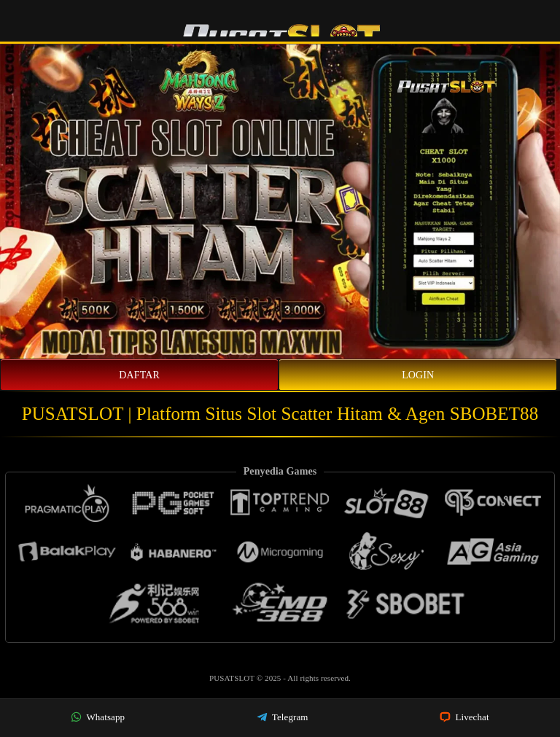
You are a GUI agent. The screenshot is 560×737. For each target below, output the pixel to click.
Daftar (139, 375)
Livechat (464, 717)
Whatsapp (98, 717)
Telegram (283, 717)
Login (418, 375)
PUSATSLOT (233, 678)
